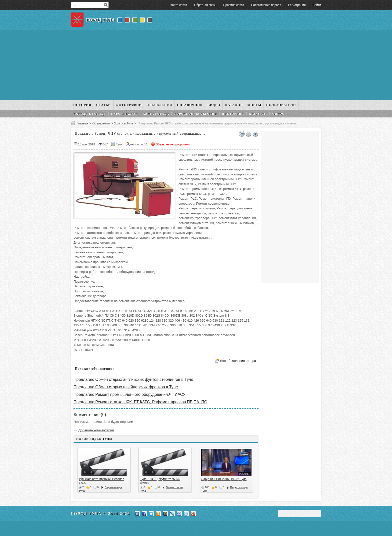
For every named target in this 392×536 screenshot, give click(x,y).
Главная (82, 123)
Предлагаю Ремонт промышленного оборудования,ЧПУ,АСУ (129, 394)
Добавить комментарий (96, 430)
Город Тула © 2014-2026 (100, 514)
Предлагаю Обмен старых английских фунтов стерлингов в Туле (133, 379)
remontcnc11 (139, 144)
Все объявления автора (238, 361)
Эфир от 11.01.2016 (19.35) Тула (224, 479)
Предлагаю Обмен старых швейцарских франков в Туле (126, 387)
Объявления (101, 123)
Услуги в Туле (123, 123)
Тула (119, 144)
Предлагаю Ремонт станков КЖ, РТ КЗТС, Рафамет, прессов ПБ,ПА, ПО (140, 402)
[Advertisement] (196, 65)
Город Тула (100, 20)
